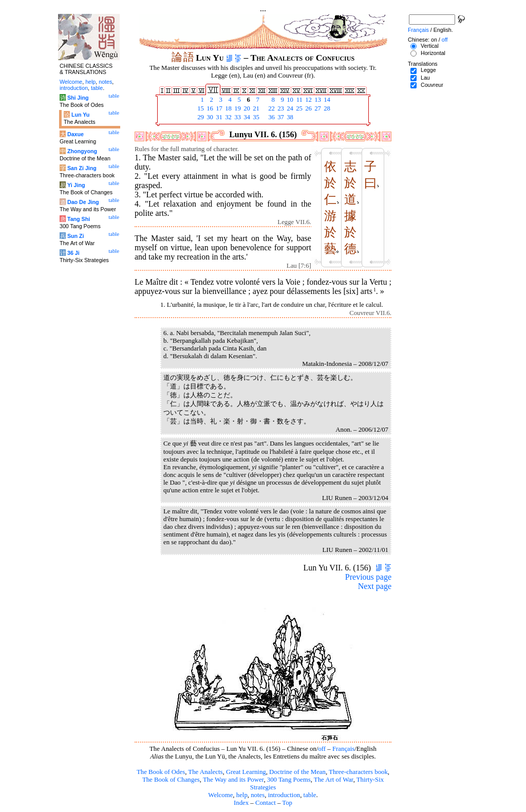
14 (326, 100)
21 (255, 108)
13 (317, 100)
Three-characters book (358, 772)
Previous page (368, 577)
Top (287, 803)
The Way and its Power (233, 780)
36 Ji (73, 253)
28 (326, 108)
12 (308, 100)
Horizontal (433, 53)
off (322, 749)
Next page (375, 586)
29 (200, 117)
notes (258, 795)
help (242, 795)
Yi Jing (76, 185)
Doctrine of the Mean (297, 772)
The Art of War (334, 780)
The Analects (205, 772)
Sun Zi (76, 236)
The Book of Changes (171, 780)
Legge (428, 70)
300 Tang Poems (289, 780)
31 (218, 117)
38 (289, 117)
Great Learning (246, 772)
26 (308, 108)
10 (289, 100)
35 (255, 117)
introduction (284, 795)
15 (200, 108)
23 (280, 108)
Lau (425, 78)
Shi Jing (78, 98)
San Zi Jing (82, 168)
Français (343, 749)
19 (237, 108)
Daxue (76, 134)
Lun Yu (80, 115)
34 (246, 117)
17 (218, 108)
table (310, 795)
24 (289, 108)
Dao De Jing (83, 202)
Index (241, 803)
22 (271, 108)
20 (246, 108)
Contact (266, 803)
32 (228, 117)
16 (209, 108)
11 (298, 100)
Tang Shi (79, 219)
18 (228, 108)
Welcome (220, 795)
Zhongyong (82, 151)
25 (298, 108)
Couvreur (432, 85)
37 (280, 117)
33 (237, 117)
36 (271, 117)
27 (317, 108)
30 (209, 117)
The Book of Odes (161, 772)
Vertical (430, 46)
